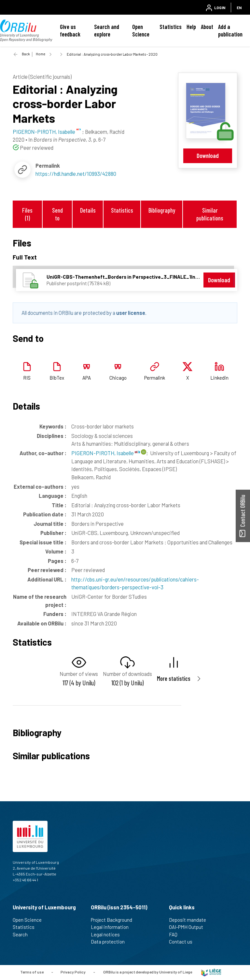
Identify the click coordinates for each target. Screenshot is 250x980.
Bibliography (162, 210)
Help (191, 27)
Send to (57, 214)
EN (239, 7)
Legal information (112, 927)
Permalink (155, 378)
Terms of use (32, 972)
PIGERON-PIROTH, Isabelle (106, 453)
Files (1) (27, 214)
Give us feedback (70, 30)
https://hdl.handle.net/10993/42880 (76, 174)
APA (87, 378)
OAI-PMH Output (189, 927)
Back (26, 54)
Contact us (183, 942)
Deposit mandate (190, 920)
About (207, 27)
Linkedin (219, 378)
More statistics (174, 678)
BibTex (57, 378)
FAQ (176, 934)
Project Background (114, 920)
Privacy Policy (73, 972)
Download (208, 155)
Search (23, 934)
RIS (27, 378)
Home (41, 54)
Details (88, 210)
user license (131, 313)
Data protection (111, 942)
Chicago (118, 378)
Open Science (141, 30)
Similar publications (210, 214)
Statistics (171, 27)
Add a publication (230, 30)
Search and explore (107, 30)
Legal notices (108, 934)
